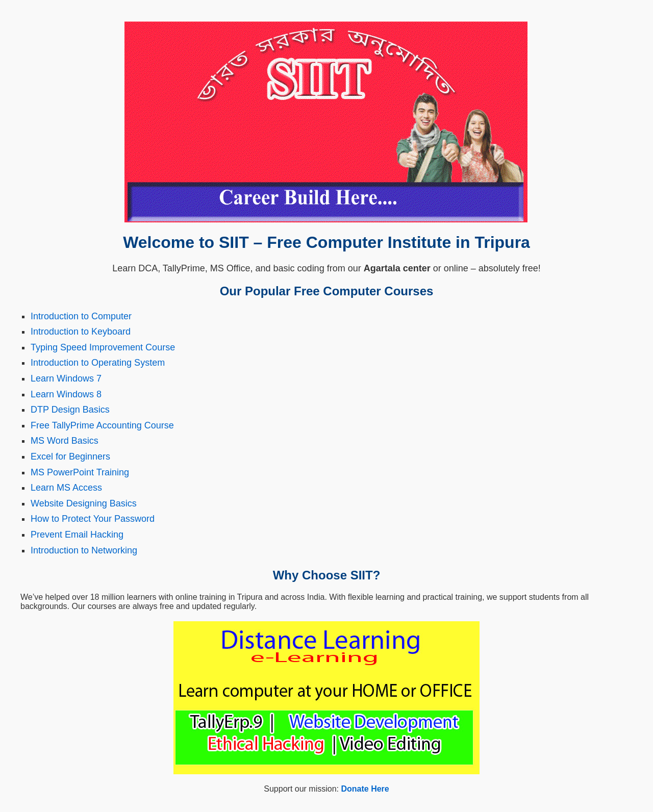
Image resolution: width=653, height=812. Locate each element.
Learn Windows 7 (66, 378)
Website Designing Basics (84, 503)
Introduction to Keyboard (81, 332)
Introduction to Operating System (98, 363)
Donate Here (365, 789)
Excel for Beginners (70, 456)
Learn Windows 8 (66, 394)
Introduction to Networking (84, 550)
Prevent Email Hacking (77, 535)
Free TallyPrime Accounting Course (102, 425)
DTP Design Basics (70, 410)
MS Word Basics (65, 441)
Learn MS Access (66, 488)
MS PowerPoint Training (80, 472)
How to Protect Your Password (93, 519)
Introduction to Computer (81, 316)
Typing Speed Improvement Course (103, 347)
